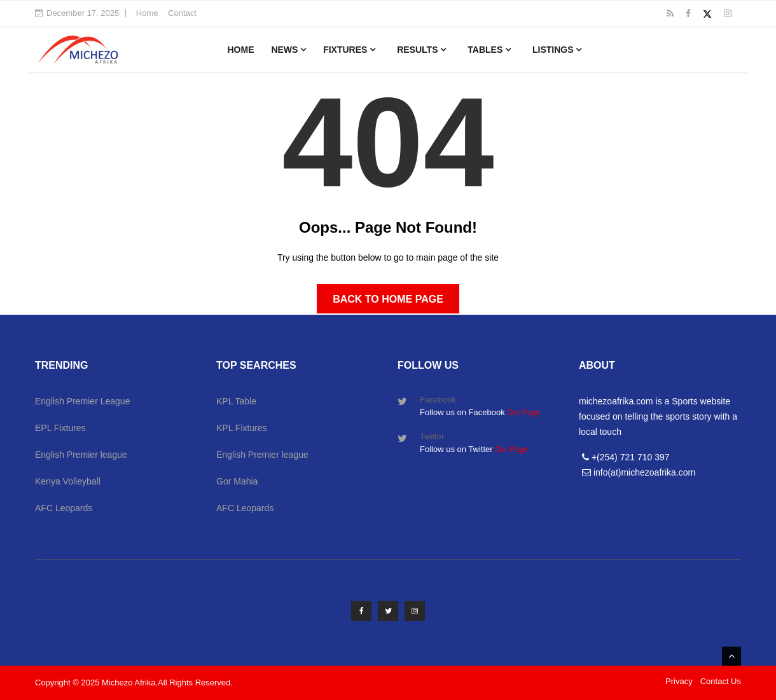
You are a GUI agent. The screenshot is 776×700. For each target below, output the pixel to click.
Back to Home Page (388, 299)
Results (421, 50)
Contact (182, 13)
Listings (557, 50)
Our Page (523, 413)
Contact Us (721, 681)
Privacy (679, 681)
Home (147, 13)
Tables (489, 50)
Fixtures (349, 50)
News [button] (288, 50)
